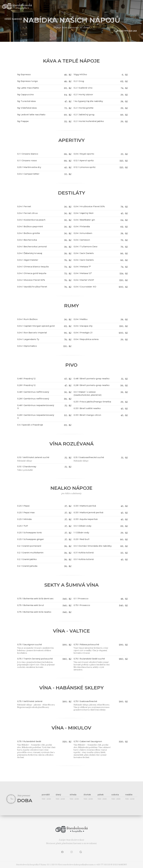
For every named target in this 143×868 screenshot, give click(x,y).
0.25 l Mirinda (24, 519)
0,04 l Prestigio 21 (83, 333)
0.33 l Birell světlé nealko (87, 408)
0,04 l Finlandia (82, 226)
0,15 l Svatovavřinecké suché (89, 457)
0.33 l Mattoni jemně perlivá (88, 512)
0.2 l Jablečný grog (84, 115)
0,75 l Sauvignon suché (30, 644)
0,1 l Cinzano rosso (27, 160)
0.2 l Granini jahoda (27, 566)
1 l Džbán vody (81, 533)
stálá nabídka (36, 19)
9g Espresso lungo (28, 81)
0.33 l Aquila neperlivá (86, 519)
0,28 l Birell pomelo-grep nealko (92, 385)
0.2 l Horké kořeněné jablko (89, 121)
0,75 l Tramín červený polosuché (35, 659)
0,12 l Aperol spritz (84, 160)
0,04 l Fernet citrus (27, 213)
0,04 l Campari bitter (28, 174)
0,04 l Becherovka (27, 240)
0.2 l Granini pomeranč (29, 546)
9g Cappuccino (25, 94)
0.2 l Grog (79, 81)
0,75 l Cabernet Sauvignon (88, 741)
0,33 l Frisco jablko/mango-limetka (92, 402)
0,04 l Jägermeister (28, 260)
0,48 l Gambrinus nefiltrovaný (33, 392)
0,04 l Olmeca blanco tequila (33, 267)
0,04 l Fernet (24, 206)
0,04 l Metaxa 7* (82, 267)
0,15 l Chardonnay (27, 467)
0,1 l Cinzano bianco (28, 154)
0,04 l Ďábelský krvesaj (30, 253)
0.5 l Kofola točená (84, 559)
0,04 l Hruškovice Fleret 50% (89, 206)
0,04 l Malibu (81, 319)
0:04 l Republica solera (86, 339)
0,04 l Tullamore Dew (85, 247)
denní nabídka (13, 19)
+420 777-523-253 (126, 31)
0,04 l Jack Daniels (84, 253)
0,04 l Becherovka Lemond (32, 247)
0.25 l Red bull (81, 539)
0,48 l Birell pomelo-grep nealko (92, 379)
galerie (68, 19)
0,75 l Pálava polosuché (86, 644)
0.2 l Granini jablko (27, 559)
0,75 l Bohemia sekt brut (31, 605)
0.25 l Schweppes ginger (31, 539)
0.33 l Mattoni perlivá (85, 506)
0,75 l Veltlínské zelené (30, 701)
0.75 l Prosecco (82, 605)
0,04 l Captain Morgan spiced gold (36, 326)
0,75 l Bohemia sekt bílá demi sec (35, 599)
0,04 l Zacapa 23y (83, 326)
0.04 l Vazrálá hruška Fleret (32, 287)
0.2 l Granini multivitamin (30, 553)
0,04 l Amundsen (83, 233)
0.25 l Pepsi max (26, 512)
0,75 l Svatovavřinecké (85, 701)
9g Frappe (23, 121)
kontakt (83, 19)
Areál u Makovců (104, 19)
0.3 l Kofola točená (84, 553)
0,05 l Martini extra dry (29, 167)
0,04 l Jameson (82, 240)
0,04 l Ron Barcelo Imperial (32, 333)
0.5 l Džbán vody (82, 526)
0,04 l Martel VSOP (84, 280)
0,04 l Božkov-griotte (29, 233)
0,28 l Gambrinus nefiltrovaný (33, 399)
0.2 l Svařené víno (83, 88)
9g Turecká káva (26, 101)
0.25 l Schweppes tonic (30, 533)
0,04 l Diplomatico (27, 346)
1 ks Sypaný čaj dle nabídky (88, 101)
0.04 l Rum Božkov (27, 319)
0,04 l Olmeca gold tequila (32, 273)
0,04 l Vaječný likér (84, 213)
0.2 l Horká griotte (84, 108)
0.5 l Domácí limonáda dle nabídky (93, 546)
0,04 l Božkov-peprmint (30, 226)
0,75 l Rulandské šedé (29, 741)
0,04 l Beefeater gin (84, 220)
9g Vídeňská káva (27, 108)
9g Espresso (24, 74)
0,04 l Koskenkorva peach (31, 220)
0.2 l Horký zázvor (83, 94)
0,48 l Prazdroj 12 (26, 379)
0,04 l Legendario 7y (28, 339)
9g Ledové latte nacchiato (31, 115)
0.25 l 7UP (23, 526)
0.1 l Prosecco (81, 599)
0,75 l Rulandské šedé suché (89, 659)
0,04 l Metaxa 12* (83, 273)
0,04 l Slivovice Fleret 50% (31, 280)
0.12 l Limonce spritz (85, 167)
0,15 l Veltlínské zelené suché (33, 457)
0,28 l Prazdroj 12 (26, 385)
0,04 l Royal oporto (84, 154)
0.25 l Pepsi (23, 506)
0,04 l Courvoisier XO (85, 287)
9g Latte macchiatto (28, 88)
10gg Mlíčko (80, 74)
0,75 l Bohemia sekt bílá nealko (34, 612)
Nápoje (54, 19)
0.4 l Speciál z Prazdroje (30, 425)
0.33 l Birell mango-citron (87, 415)
